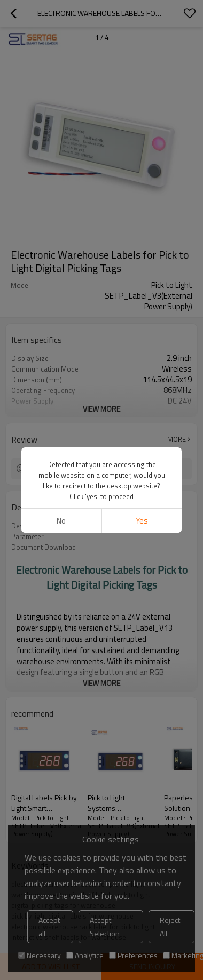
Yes (142, 521)
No (61, 521)
